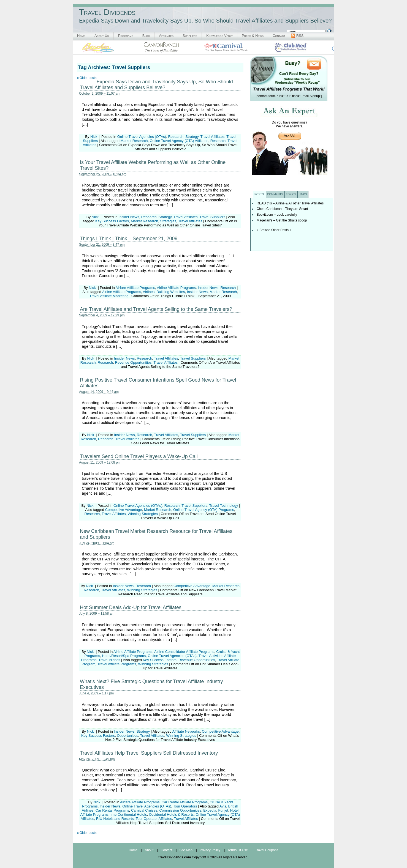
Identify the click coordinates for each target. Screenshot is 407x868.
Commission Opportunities (180, 810)
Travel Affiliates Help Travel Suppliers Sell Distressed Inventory (149, 753)
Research (176, 137)
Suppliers (190, 36)
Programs (126, 36)
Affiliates (166, 36)
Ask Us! (290, 136)
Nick (94, 137)
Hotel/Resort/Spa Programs (124, 656)
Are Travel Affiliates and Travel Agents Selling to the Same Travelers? (156, 309)
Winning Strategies (143, 514)
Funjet (223, 810)
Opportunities (127, 736)
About (149, 850)
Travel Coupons (267, 850)
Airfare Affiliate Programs (135, 288)
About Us (102, 36)
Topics (291, 194)
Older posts (87, 78)
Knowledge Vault (219, 36)
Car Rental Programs (112, 810)
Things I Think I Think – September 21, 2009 (129, 239)
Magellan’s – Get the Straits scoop (282, 220)
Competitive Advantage (124, 510)
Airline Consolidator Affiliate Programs (184, 652)
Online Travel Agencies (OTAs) (142, 137)
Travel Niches (109, 660)
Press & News (253, 36)
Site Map (186, 850)
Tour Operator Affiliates (154, 819)
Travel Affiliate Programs (117, 664)
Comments (275, 194)
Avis (223, 806)
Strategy (192, 137)
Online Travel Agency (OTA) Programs (204, 510)
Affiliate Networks (186, 731)
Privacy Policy (210, 850)
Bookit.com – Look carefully (277, 215)
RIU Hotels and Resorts (115, 819)
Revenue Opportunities (133, 362)
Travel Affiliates (212, 137)
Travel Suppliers (212, 217)
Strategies (168, 221)
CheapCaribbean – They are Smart (282, 209)
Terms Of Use (238, 850)
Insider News (129, 217)
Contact (279, 36)
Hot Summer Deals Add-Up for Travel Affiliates (131, 607)
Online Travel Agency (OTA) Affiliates (179, 141)
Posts (259, 194)
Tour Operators (185, 806)
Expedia (210, 810)
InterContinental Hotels (129, 814)
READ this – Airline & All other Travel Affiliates (290, 203)
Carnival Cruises (144, 810)
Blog (146, 36)
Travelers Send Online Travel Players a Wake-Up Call (139, 456)
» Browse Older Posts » (274, 230)
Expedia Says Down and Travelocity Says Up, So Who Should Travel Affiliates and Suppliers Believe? (156, 85)
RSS (300, 36)
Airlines (149, 292)
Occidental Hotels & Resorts (171, 814)
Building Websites (171, 292)
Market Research (134, 141)
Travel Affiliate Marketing (109, 296)
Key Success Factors (112, 221)
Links (303, 194)
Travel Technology (224, 506)
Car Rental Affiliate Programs (185, 802)
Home (81, 36)
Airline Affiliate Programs (176, 288)
